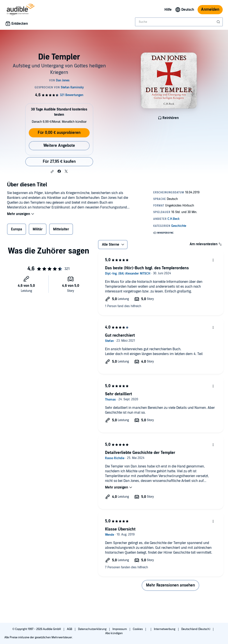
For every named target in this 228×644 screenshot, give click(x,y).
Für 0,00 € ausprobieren (59, 133)
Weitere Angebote (59, 146)
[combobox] (179, 22)
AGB (70, 629)
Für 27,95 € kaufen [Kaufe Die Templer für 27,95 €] (59, 162)
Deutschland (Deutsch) (196, 629)
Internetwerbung (165, 629)
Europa (17, 229)
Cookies (138, 629)
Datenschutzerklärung (93, 629)
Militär (38, 229)
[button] (52, 171)
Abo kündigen (114, 633)
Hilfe (168, 10)
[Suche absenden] (219, 22)
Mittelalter (61, 229)
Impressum (120, 629)
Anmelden (210, 10)
